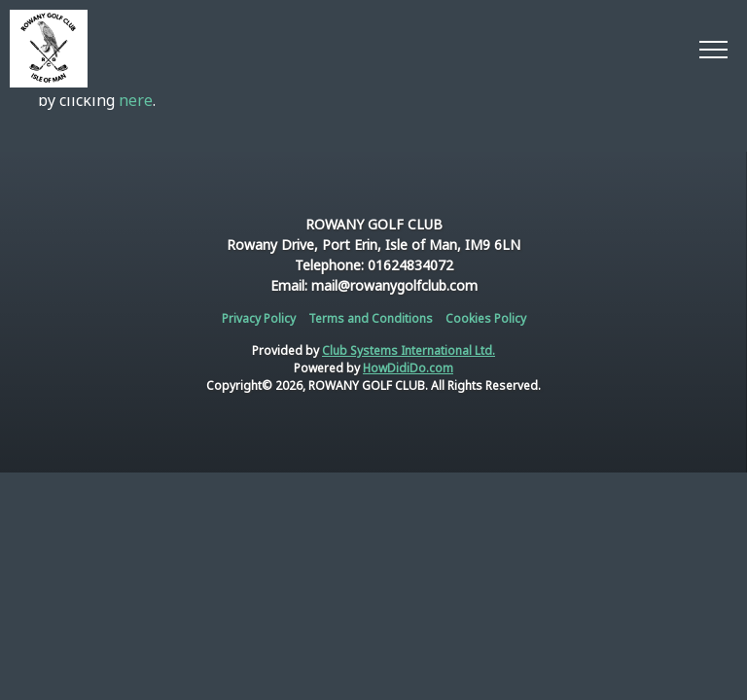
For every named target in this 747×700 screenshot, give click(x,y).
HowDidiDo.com (408, 368)
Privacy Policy (259, 318)
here (136, 100)
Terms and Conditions (371, 318)
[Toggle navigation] (712, 49)
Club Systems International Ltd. (409, 350)
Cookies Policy (486, 318)
